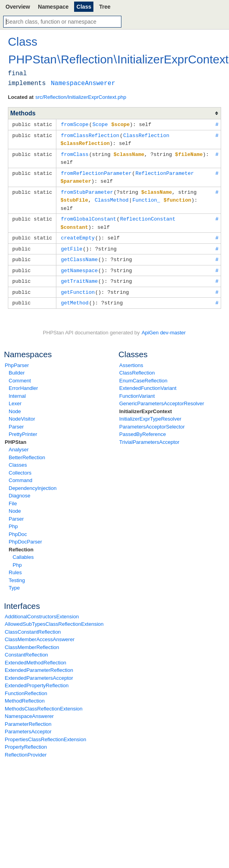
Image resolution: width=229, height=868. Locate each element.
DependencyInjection (33, 481)
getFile (72, 243)
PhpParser (17, 358)
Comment (20, 373)
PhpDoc (18, 527)
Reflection (21, 542)
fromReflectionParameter (96, 171)
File (13, 496)
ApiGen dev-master (164, 325)
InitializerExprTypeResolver (151, 411)
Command (20, 473)
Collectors (20, 465)
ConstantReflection (26, 647)
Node (15, 404)
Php (13, 519)
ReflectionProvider (26, 747)
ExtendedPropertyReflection (37, 678)
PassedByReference (143, 427)
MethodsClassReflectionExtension (44, 701)
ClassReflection (137, 365)
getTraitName (79, 274)
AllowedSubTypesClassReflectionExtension (54, 617)
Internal (17, 389)
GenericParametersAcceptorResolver (162, 396)
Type (14, 580)
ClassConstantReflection (33, 624)
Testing (17, 573)
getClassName (79, 254)
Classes (18, 457)
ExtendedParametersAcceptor (39, 670)
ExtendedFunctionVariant (148, 381)
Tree (105, 7)
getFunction (78, 285)
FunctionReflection (26, 686)
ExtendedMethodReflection (35, 655)
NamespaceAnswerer (29, 709)
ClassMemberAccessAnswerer (40, 632)
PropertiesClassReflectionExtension (46, 732)
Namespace (53, 7)
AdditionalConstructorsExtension (42, 609)
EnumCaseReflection (143, 373)
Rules (15, 565)
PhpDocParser (25, 534)
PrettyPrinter (23, 427)
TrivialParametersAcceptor (150, 435)
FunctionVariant (137, 389)
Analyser (19, 442)
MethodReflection (25, 693)
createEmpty (78, 233)
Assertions (131, 358)
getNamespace (79, 264)
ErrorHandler (23, 381)
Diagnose (20, 488)
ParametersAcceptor (28, 724)
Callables (23, 550)
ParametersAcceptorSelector (152, 419)
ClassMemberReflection (32, 640)
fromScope (74, 124)
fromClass (74, 153)
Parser (16, 419)
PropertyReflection (26, 739)
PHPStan (16, 435)
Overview (18, 7)
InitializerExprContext (146, 404)
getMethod (74, 295)
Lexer (15, 396)
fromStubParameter (87, 189)
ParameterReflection (28, 717)
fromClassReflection (90, 135)
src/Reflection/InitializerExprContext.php (81, 97)
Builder (17, 365)
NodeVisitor (22, 411)
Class (84, 7)
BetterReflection (27, 450)
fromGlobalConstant (88, 215)
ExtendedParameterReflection (39, 663)
